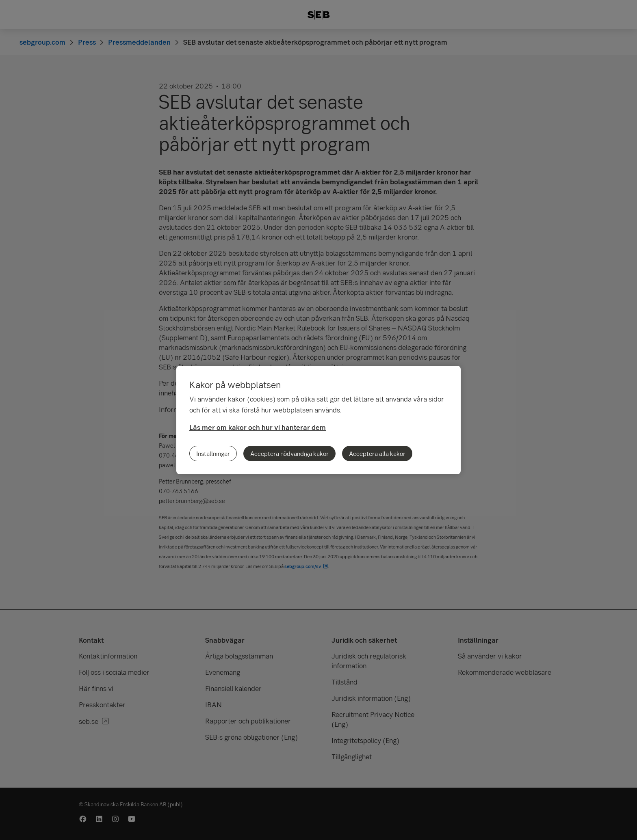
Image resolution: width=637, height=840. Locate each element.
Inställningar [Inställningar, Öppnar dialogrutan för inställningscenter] (213, 453)
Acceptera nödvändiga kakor (289, 453)
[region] (318, 420)
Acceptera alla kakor (377, 453)
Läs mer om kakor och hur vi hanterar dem (258, 427)
